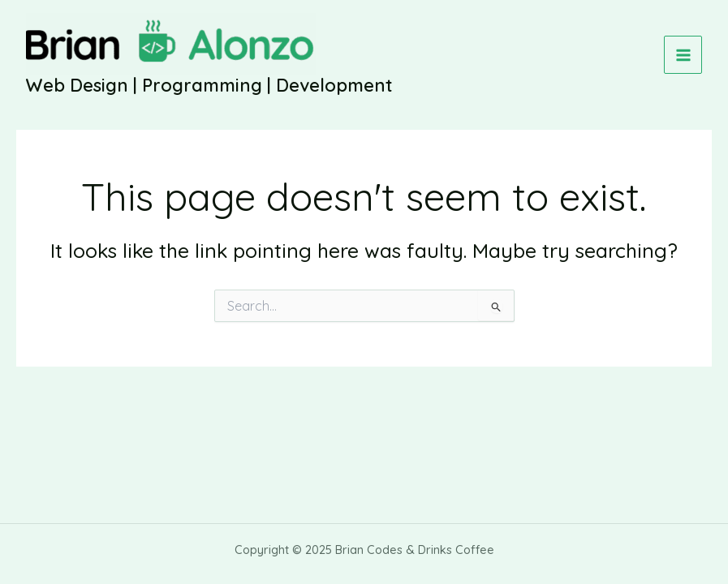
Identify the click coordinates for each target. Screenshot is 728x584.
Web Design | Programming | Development (209, 85)
